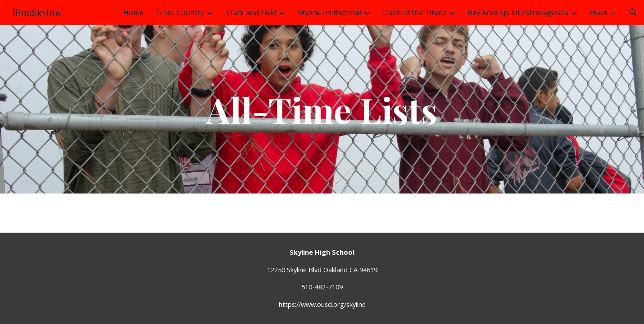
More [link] (598, 13)
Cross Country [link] (180, 13)
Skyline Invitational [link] (329, 13)
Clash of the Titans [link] (414, 13)
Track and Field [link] (251, 13)
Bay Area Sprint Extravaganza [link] (518, 13)
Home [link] (134, 13)
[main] (322, 109)
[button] (633, 13)
